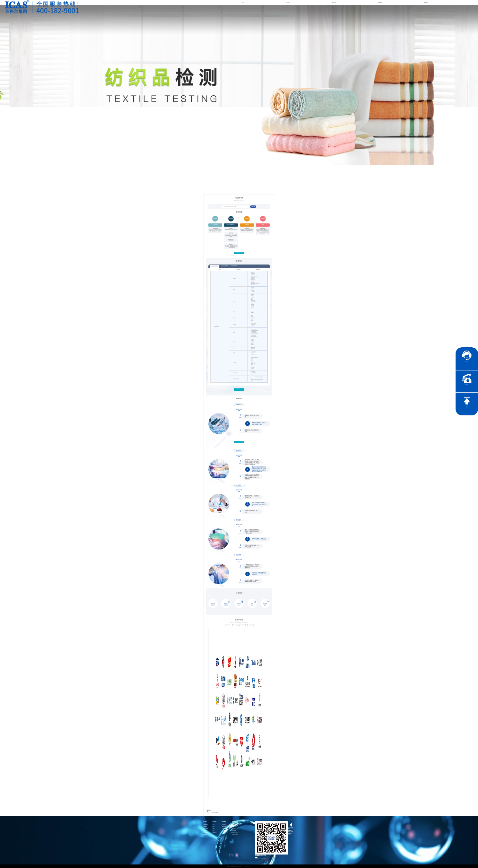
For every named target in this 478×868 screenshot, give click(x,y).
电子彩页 (224, 827)
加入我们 (234, 829)
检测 (214, 827)
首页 (243, 3)
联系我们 (426, 3)
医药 (214, 825)
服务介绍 (334, 3)
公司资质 (205, 831)
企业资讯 (224, 825)
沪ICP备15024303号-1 (247, 866)
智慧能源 (214, 833)
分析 (214, 829)
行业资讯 (224, 829)
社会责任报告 (235, 835)
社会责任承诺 (235, 833)
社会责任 (234, 825)
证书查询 (234, 831)
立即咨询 (253, 207)
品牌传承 (205, 827)
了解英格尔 (206, 825)
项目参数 (205, 835)
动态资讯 (380, 3)
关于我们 (288, 3)
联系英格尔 (234, 827)
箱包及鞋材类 (234, 266)
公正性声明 (206, 833)
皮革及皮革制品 (225, 266)
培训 (214, 831)
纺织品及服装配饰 (214, 266)
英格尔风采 (206, 829)
